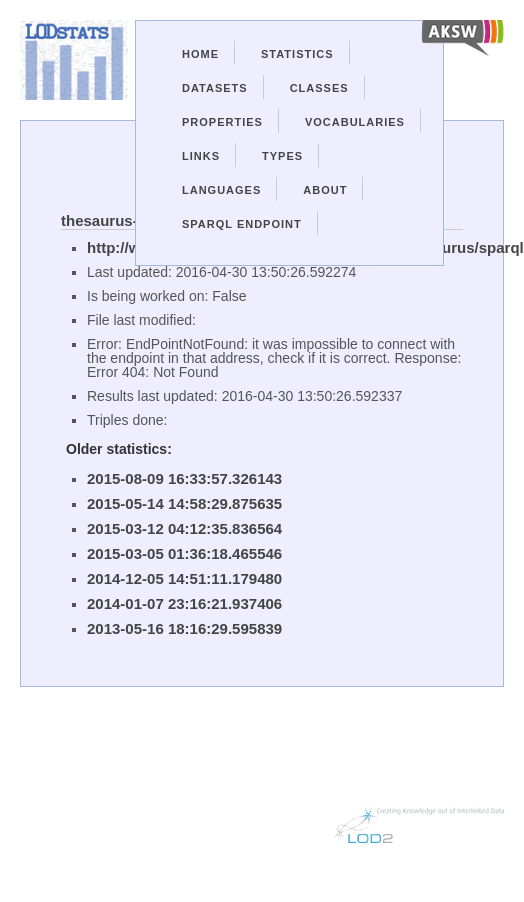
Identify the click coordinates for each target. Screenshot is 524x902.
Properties (222, 122)
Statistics (297, 54)
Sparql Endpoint (242, 224)
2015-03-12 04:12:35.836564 (184, 528)
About (325, 190)
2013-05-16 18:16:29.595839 (184, 628)
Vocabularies (355, 122)
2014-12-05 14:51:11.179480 (184, 578)
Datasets (215, 88)
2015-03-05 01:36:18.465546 (184, 553)
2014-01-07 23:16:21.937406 (184, 603)
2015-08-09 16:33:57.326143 (184, 478)
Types (282, 156)
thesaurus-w (105, 220)
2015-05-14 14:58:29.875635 (184, 503)
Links (201, 156)
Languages (221, 190)
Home (200, 54)
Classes (319, 88)
